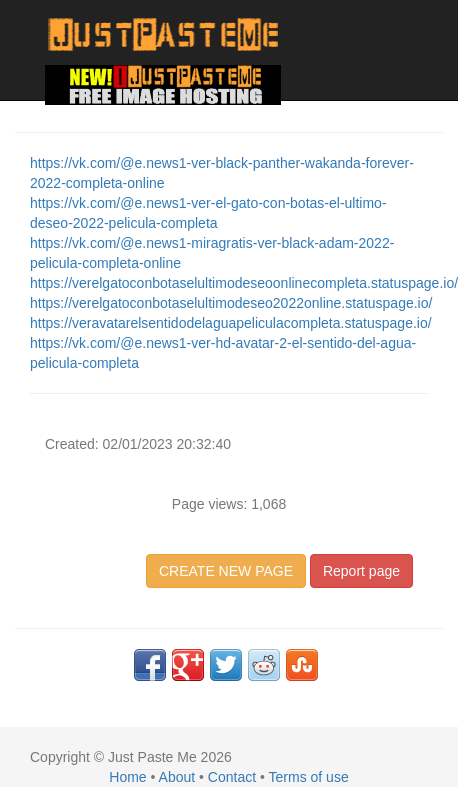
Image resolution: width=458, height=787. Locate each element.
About (177, 777)
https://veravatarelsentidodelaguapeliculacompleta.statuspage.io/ (231, 323)
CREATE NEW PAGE (226, 571)
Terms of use (309, 777)
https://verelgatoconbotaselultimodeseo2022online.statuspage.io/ (231, 303)
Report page (361, 571)
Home (127, 777)
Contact (232, 777)
